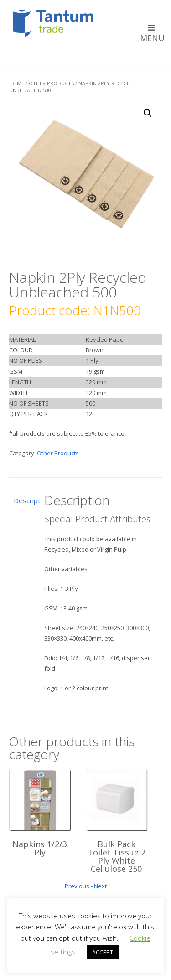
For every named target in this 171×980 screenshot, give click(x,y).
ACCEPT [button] (103, 952)
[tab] (24, 501)
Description (24, 500)
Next (100, 886)
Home (17, 83)
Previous (77, 886)
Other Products (51, 83)
